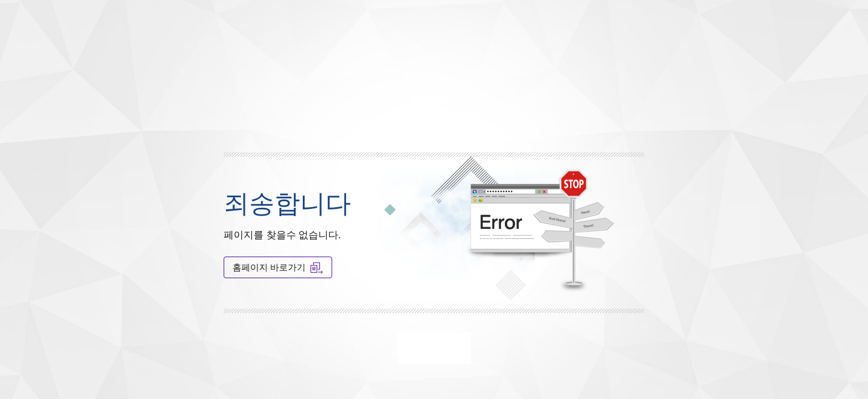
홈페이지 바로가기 (278, 267)
